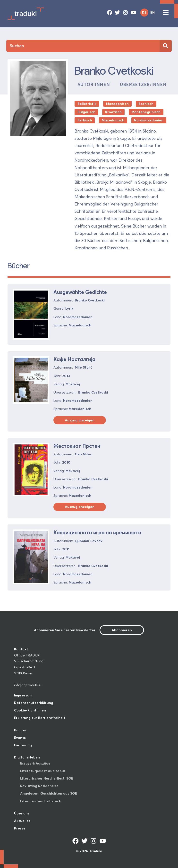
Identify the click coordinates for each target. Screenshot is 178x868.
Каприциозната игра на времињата (97, 532)
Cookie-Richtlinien (30, 710)
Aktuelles (22, 821)
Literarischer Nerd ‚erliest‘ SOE (47, 778)
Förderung (23, 745)
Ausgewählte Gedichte (80, 292)
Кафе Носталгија (74, 359)
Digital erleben (27, 757)
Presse (20, 828)
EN (153, 12)
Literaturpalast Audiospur (43, 771)
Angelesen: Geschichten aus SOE (49, 793)
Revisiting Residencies (39, 786)
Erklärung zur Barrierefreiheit (40, 718)
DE (144, 12)
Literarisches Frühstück (41, 801)
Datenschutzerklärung (34, 703)
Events (20, 738)
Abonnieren (122, 630)
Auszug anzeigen (80, 420)
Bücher (20, 730)
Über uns (22, 813)
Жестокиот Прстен (77, 446)
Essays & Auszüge (35, 763)
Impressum (23, 695)
